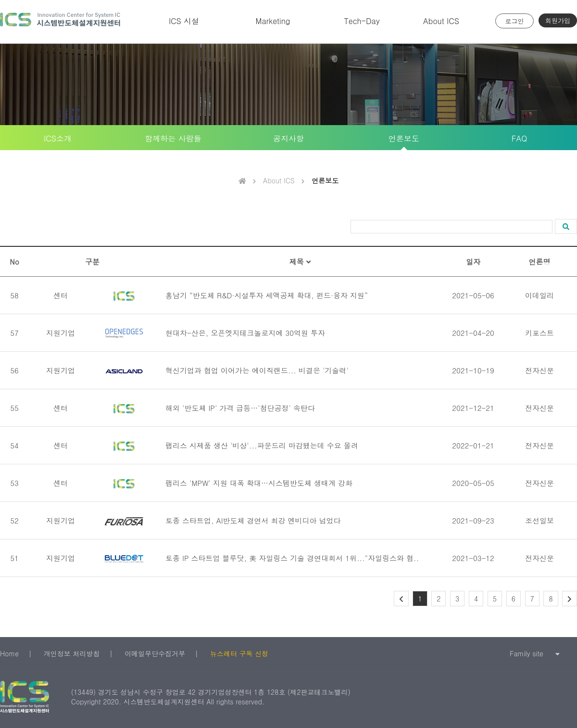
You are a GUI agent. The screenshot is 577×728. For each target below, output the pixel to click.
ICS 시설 (184, 21)
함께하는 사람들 (173, 138)
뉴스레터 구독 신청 (239, 653)
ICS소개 (58, 138)
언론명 (540, 262)
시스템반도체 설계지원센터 (60, 21)
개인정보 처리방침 (72, 653)
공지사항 (288, 138)
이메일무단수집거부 (155, 653)
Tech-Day (362, 21)
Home (9, 653)
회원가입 (558, 20)
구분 (92, 262)
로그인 (515, 21)
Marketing (273, 21)
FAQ (519, 138)
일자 (473, 262)
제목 (300, 262)
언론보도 (404, 138)
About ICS (441, 21)
